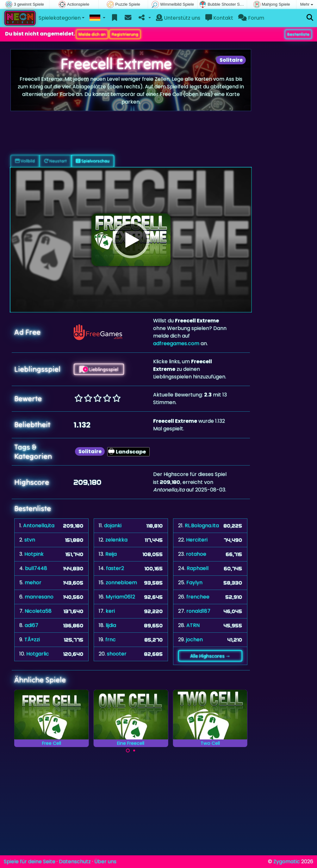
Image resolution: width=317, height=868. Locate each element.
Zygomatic (287, 862)
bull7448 (36, 568)
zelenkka (116, 540)
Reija (111, 554)
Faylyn (194, 583)
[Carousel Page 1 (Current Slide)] (128, 751)
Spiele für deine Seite (30, 862)
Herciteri (197, 540)
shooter (117, 654)
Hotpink (34, 554)
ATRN (193, 625)
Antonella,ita (39, 526)
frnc (111, 640)
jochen (194, 640)
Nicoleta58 (38, 611)
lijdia (111, 625)
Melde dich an (92, 34)
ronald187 (198, 611)
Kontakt (219, 18)
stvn (30, 540)
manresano (39, 597)
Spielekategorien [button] (60, 18)
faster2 (115, 568)
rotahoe (196, 554)
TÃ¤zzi (32, 640)
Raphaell (198, 568)
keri (110, 611)
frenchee (198, 597)
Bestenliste (298, 34)
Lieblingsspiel (99, 369)
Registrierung (125, 34)
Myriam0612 (120, 597)
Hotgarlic (38, 654)
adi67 (31, 625)
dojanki (113, 526)
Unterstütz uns (178, 18)
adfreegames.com (176, 343)
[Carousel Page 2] (134, 751)
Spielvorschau (93, 161)
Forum (251, 18)
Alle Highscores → (210, 656)
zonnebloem (121, 583)
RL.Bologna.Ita (202, 526)
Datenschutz (75, 862)
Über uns (105, 862)
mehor (33, 583)
